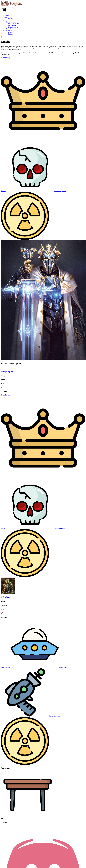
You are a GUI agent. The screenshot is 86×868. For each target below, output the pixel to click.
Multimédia (8, 30)
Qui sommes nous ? (10, 22)
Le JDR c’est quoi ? (14, 24)
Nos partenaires (13, 27)
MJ (5, 20)
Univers (11, 19)
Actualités (8, 29)
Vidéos (10, 34)
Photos (10, 32)
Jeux (6, 17)
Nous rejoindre (13, 25)
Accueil (7, 15)
